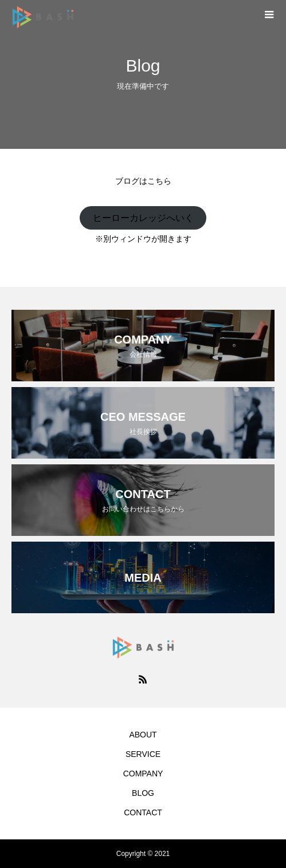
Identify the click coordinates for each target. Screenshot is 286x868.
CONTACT (143, 812)
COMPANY (143, 774)
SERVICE (143, 754)
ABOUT (143, 735)
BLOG (143, 793)
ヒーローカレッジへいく (143, 218)
